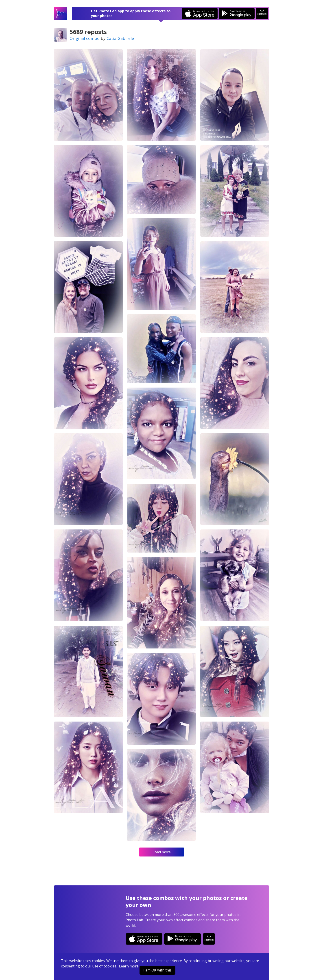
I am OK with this (157, 970)
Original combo (85, 38)
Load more (162, 852)
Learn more (129, 966)
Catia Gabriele (120, 38)
